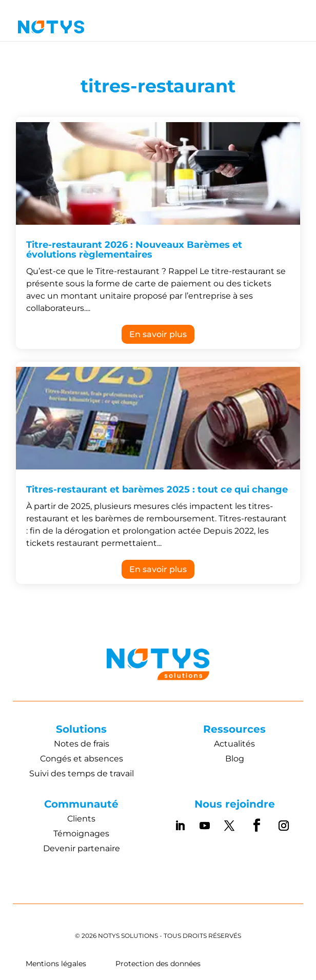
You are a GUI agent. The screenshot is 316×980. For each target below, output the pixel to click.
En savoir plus (158, 334)
